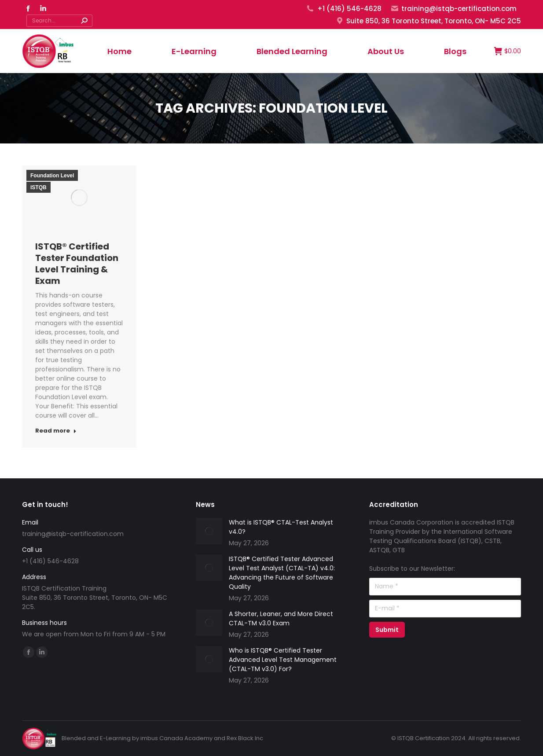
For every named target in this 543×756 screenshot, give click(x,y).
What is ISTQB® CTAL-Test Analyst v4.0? (281, 527)
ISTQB (39, 187)
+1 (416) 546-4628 (343, 9)
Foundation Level (52, 176)
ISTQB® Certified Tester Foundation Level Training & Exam (77, 264)
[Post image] (209, 531)
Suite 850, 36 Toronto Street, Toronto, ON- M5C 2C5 (428, 21)
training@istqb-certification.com (453, 9)
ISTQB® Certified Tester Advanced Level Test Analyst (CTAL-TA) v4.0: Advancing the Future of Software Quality (282, 573)
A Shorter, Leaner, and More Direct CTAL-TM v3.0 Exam (281, 618)
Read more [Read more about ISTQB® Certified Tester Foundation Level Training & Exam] (56, 431)
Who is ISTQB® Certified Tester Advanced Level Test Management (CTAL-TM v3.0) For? (283, 660)
